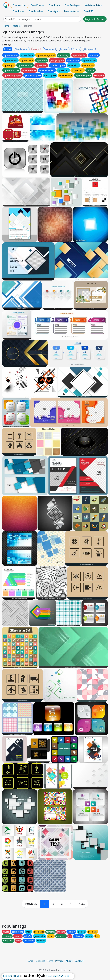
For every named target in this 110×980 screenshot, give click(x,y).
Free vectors (19, 5)
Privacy (59, 961)
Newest (36, 49)
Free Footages (72, 5)
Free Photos (37, 5)
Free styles (54, 11)
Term (50, 961)
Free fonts (54, 5)
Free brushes (36, 11)
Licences (40, 961)
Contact (79, 961)
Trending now (22, 49)
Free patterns (72, 11)
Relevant (64, 49)
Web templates (93, 5)
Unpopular (89, 49)
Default (8, 49)
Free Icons (18, 11)
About (69, 961)
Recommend (50, 49)
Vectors (16, 26)
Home (6, 26)
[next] (82, 904)
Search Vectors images (17, 19)
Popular (76, 49)
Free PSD (89, 11)
